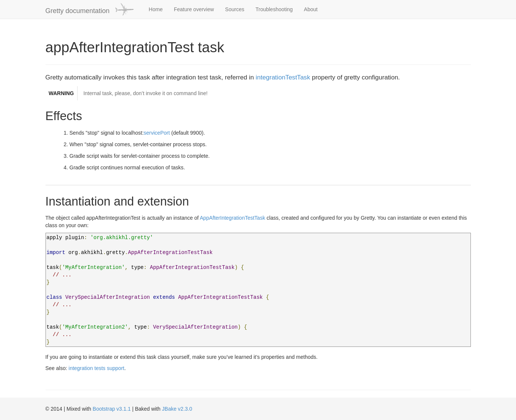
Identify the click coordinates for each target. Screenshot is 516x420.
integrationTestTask (283, 77)
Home (156, 9)
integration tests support (96, 368)
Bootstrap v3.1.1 (112, 409)
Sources (234, 9)
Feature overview (194, 9)
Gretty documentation (90, 9)
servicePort (157, 133)
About (311, 9)
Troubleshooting (274, 9)
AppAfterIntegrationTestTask (233, 218)
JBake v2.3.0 (177, 409)
